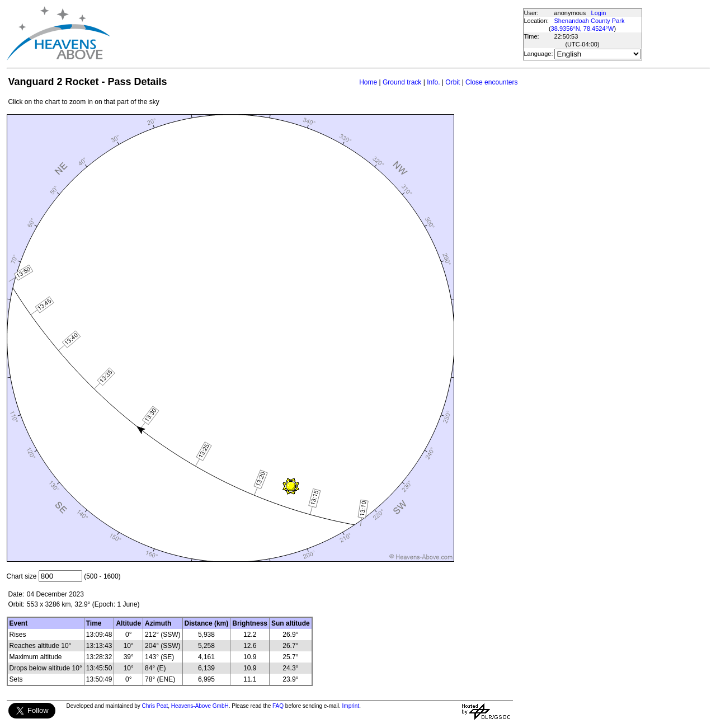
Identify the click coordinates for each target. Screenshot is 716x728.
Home (368, 82)
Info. (433, 82)
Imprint (351, 706)
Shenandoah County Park (590, 21)
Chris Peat (155, 706)
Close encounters (491, 82)
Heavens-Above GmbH (200, 706)
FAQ (278, 706)
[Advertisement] (316, 34)
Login (599, 13)
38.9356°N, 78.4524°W (583, 29)
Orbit (453, 82)
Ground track (402, 82)
